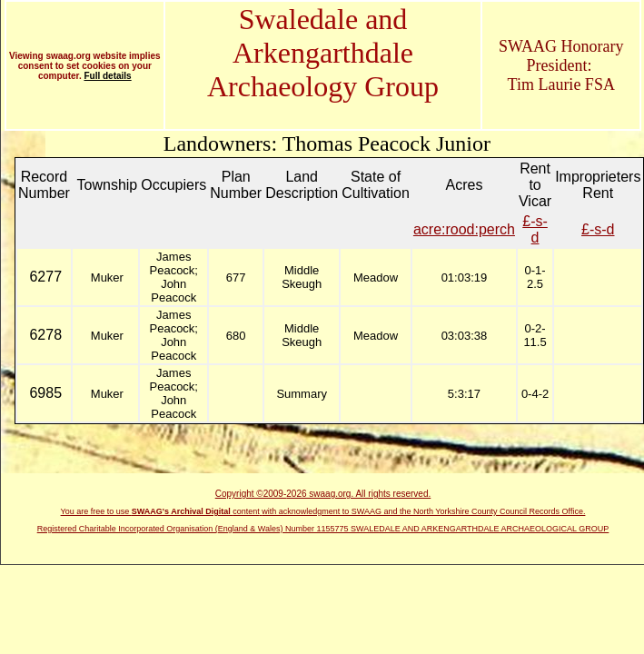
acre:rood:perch (464, 229)
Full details (107, 76)
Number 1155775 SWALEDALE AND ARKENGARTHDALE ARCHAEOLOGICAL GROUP (447, 529)
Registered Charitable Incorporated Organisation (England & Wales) (161, 529)
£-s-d (535, 229)
